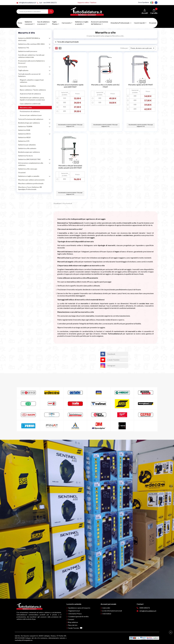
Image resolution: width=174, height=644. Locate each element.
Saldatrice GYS (24, 141)
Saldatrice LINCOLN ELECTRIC (29, 159)
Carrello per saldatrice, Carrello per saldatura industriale (31, 56)
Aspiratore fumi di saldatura (30, 94)
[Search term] (32, 12)
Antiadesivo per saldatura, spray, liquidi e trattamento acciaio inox (32, 99)
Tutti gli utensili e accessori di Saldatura (29, 75)
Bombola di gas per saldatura (29, 123)
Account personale (108, 604)
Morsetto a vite (27, 33)
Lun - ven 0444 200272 (47, 3)
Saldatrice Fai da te (25, 156)
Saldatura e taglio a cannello (29, 176)
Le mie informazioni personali (112, 611)
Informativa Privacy (75, 614)
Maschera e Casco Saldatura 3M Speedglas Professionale (30, 188)
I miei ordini (106, 608)
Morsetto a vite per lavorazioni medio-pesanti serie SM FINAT (70, 167)
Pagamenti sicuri (74, 611)
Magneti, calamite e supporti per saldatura (32, 81)
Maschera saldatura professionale (31, 183)
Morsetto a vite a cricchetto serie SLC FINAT (105, 86)
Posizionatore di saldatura (30, 111)
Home (20, 23)
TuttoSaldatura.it (91, 353)
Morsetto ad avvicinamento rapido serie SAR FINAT (70, 86)
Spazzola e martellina (28, 86)
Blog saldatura (73, 622)
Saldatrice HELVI (24, 137)
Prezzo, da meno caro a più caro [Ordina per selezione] (143, 48)
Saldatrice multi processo (28, 51)
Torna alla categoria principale (67, 42)
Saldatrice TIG (24, 48)
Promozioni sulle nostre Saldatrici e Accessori (31, 62)
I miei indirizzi (107, 614)
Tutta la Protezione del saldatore (31, 119)
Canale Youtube (75, 628)
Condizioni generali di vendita (78, 616)
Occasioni (153, 23)
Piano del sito (73, 625)
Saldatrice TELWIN (25, 126)
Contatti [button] (71, 619)
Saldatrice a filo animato (27, 148)
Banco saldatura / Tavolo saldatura (33, 90)
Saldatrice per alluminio (27, 145)
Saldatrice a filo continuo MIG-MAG (31, 44)
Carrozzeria (23, 67)
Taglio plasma (23, 70)
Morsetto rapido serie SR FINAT (141, 85)
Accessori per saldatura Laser (31, 115)
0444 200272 (145, 608)
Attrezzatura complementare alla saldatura (31, 164)
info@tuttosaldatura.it (26, 3)
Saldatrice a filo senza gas (28, 169)
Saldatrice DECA (24, 134)
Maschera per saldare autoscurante (31, 180)
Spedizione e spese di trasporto (79, 608)
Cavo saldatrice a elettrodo (30, 104)
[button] (43, 23)
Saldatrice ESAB (24, 130)
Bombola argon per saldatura (29, 152)
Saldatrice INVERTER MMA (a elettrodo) (29, 39)
